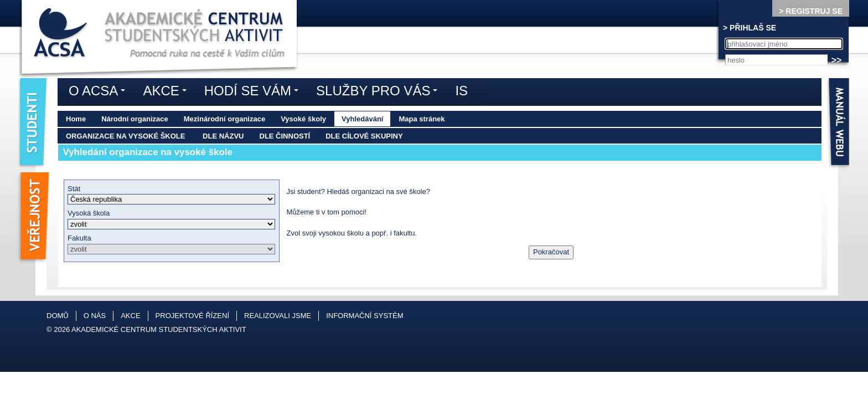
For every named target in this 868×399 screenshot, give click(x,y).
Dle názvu (223, 136)
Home (76, 119)
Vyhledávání (362, 119)
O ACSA (100, 93)
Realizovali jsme (278, 316)
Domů (58, 316)
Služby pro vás (379, 93)
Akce (167, 93)
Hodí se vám (254, 93)
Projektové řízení (192, 316)
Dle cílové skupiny (364, 136)
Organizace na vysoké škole (125, 136)
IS (461, 91)
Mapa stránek (422, 119)
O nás (95, 316)
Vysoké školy (303, 119)
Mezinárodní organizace (224, 119)
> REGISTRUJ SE (811, 11)
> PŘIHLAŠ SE (750, 28)
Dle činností (285, 136)
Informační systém (365, 316)
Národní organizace (135, 119)
